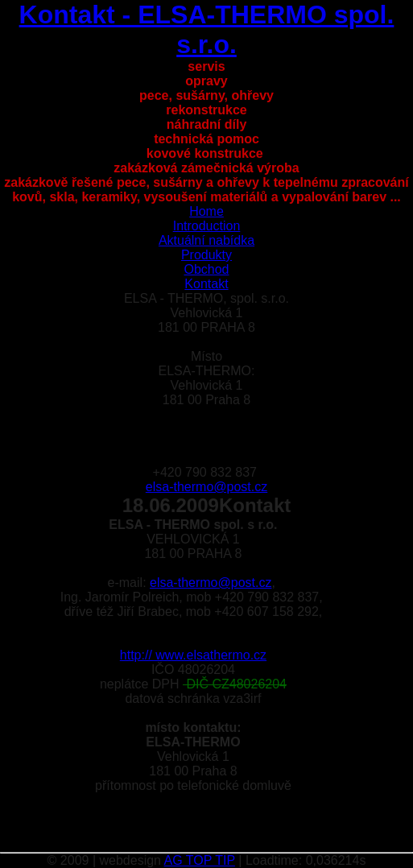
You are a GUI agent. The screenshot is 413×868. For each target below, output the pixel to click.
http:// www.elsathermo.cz (193, 655)
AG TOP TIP (200, 860)
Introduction (207, 226)
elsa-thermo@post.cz (206, 487)
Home (206, 211)
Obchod (206, 269)
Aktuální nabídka (206, 240)
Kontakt (206, 284)
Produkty (206, 255)
